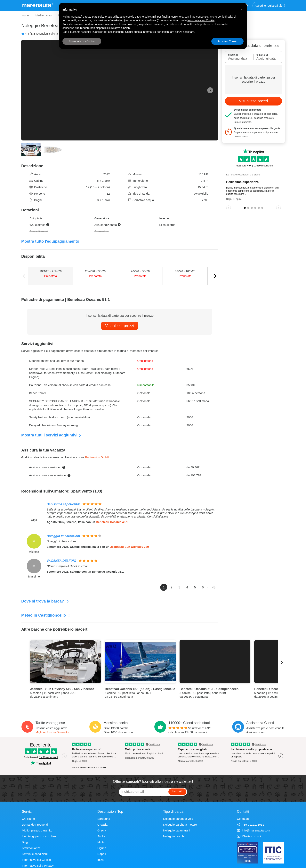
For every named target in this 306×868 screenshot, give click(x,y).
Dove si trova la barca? (45, 601)
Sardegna (104, 819)
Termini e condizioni (35, 854)
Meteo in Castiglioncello (46, 615)
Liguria (102, 848)
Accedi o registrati (269, 6)
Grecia (102, 830)
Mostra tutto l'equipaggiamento (50, 241)
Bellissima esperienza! (63, 504)
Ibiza (101, 860)
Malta (101, 842)
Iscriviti (177, 791)
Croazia (102, 825)
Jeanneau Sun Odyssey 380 (130, 547)
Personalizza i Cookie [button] (82, 41)
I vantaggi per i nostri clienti (40, 836)
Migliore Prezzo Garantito (52, 732)
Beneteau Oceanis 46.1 (112, 522)
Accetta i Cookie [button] (227, 41)
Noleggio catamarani (177, 830)
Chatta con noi (249, 836)
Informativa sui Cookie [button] (201, 20)
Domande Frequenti (35, 825)
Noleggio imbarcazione (62, 541)
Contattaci (244, 819)
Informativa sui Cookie (36, 860)
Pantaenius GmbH (97, 457)
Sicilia (101, 836)
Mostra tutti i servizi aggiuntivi (51, 435)
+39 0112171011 (250, 825)
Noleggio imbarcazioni (63, 536)
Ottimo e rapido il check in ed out (68, 566)
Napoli (102, 854)
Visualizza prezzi (120, 326)
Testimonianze (31, 848)
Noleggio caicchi (174, 836)
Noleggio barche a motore (180, 825)
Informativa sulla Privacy (38, 866)
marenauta (37, 5)
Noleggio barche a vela (178, 819)
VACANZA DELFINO (61, 561)
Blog (25, 842)
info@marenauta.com (254, 830)
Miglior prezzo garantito (37, 830)
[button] (242, 9)
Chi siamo (28, 819)
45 (214, 587)
